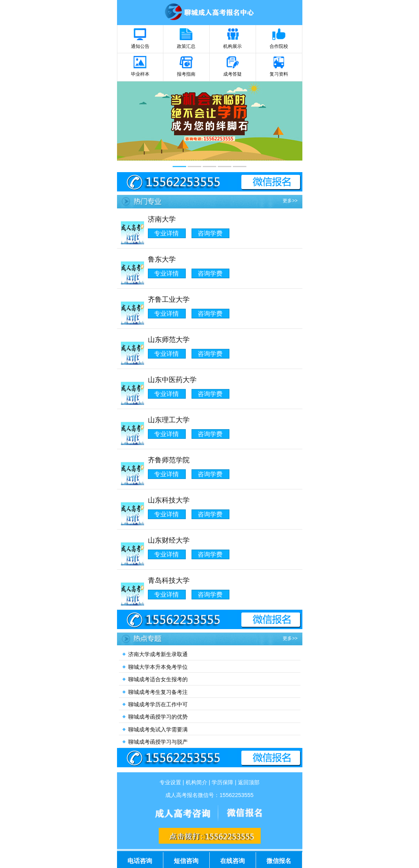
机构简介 (197, 782)
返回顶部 (249, 782)
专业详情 (166, 233)
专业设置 (170, 782)
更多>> (290, 201)
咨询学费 (210, 233)
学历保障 (222, 782)
